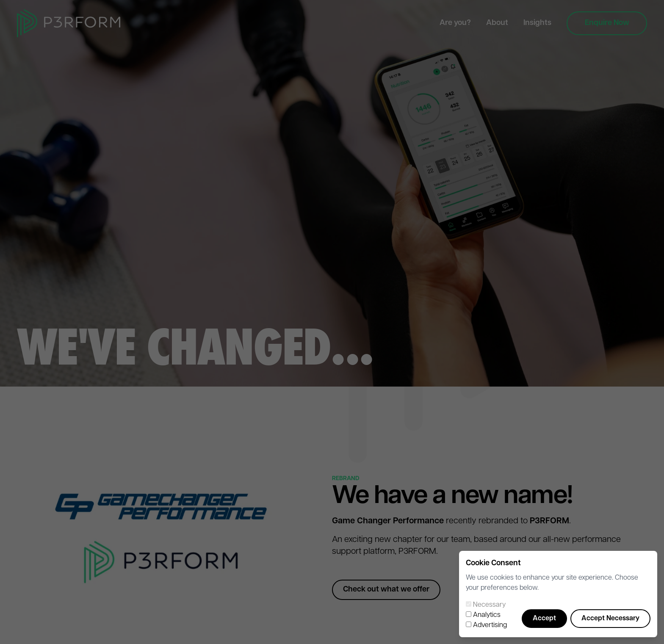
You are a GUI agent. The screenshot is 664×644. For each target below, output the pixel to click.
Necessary (489, 605)
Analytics (487, 615)
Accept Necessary (610, 619)
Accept (544, 619)
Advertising (490, 625)
